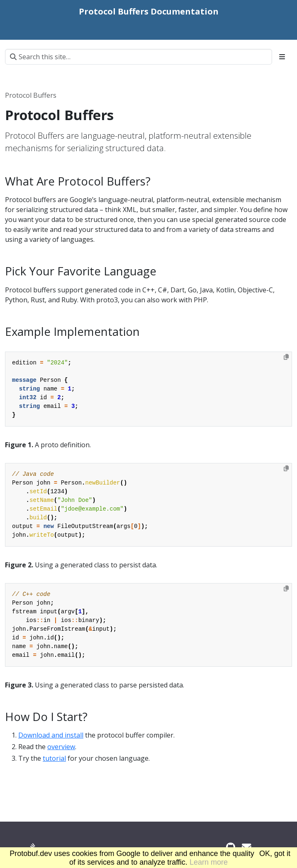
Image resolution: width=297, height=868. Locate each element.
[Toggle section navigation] (282, 57)
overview (61, 747)
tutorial (54, 758)
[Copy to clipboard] (286, 357)
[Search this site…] (139, 57)
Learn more (209, 862)
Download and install (51, 735)
